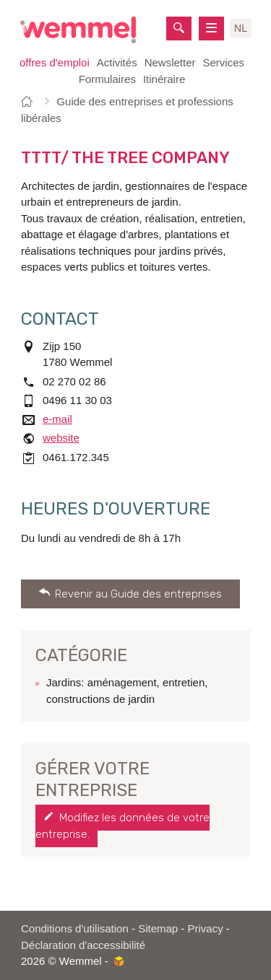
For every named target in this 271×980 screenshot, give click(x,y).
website (61, 438)
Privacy (206, 928)
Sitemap (158, 928)
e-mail (57, 419)
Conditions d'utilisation (75, 928)
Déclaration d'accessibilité (83, 945)
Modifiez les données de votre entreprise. (122, 826)
